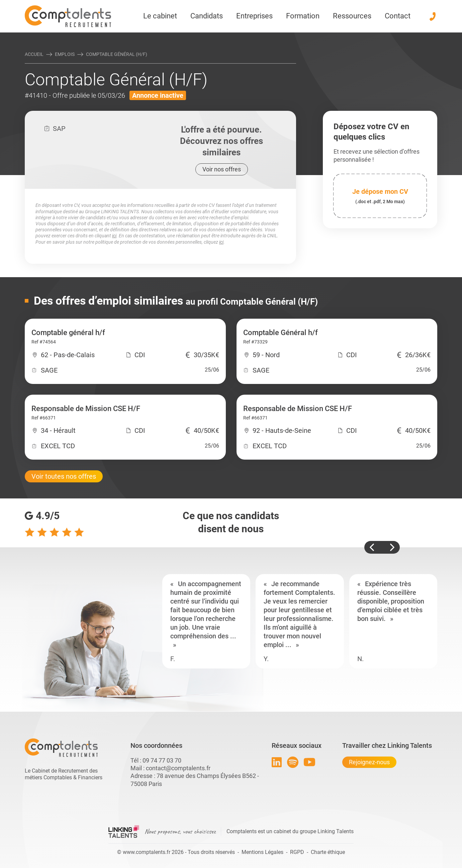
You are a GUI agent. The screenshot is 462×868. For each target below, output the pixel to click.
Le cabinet (160, 16)
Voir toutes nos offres (64, 476)
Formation (303, 16)
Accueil (34, 54)
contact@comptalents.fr (178, 768)
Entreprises (254, 16)
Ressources (352, 16)
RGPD (297, 852)
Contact (398, 16)
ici (114, 236)
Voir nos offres (222, 169)
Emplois (65, 54)
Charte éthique (328, 852)
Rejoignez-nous (369, 762)
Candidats (207, 16)
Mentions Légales (262, 852)
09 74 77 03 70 (162, 760)
